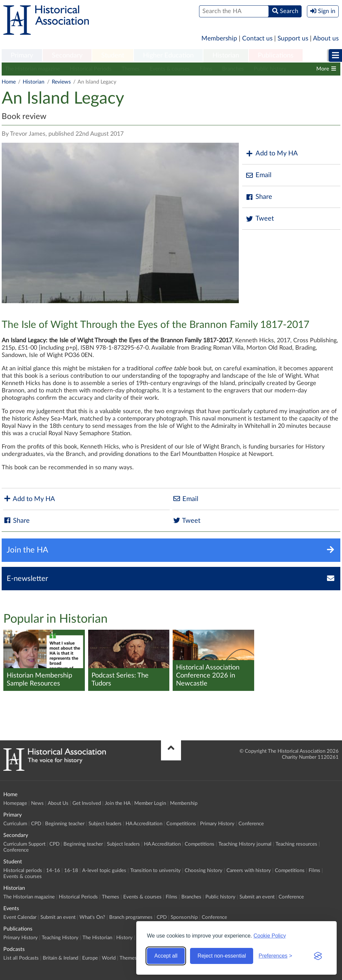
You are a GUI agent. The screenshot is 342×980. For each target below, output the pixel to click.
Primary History (217, 824)
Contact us (257, 39)
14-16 (53, 871)
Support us (293, 39)
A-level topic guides (104, 871)
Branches (233, 69)
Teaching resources (296, 844)
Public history (270, 69)
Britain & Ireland (60, 958)
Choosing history (204, 871)
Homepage (15, 803)
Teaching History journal (245, 844)
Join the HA (118, 803)
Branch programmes (131, 917)
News (37, 803)
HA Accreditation (144, 824)
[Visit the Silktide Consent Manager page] (318, 956)
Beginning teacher (65, 824)
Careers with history (249, 871)
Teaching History (60, 938)
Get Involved (87, 803)
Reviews (61, 82)
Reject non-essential (222, 956)
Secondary (67, 55)
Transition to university (155, 871)
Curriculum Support (24, 844)
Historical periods (23, 871)
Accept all (166, 956)
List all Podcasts (21, 958)
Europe (90, 958)
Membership (219, 39)
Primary (22, 55)
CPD (36, 824)
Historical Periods (91, 69)
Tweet (260, 219)
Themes (131, 69)
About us (326, 39)
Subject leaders (105, 824)
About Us (58, 803)
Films (206, 69)
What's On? (92, 917)
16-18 (71, 871)
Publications (276, 55)
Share (259, 197)
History (124, 938)
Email (259, 175)
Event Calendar (20, 917)
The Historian (97, 938)
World (109, 958)
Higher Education (168, 55)
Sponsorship (184, 917)
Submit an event (257, 897)
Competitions (181, 824)
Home (9, 82)
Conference (251, 824)
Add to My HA (272, 154)
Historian (226, 55)
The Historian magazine (32, 69)
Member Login (150, 803)
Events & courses (170, 69)
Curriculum (15, 824)
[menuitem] (22, 56)
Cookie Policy (270, 936)
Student (113, 55)
